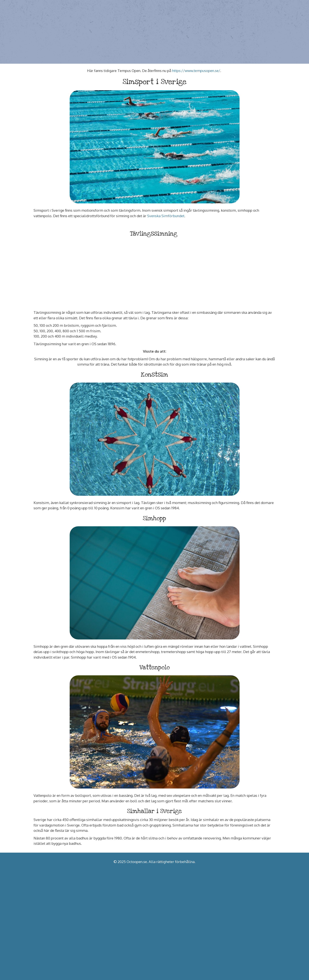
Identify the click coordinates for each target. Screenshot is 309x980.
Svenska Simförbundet (166, 216)
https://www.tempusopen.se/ (196, 71)
